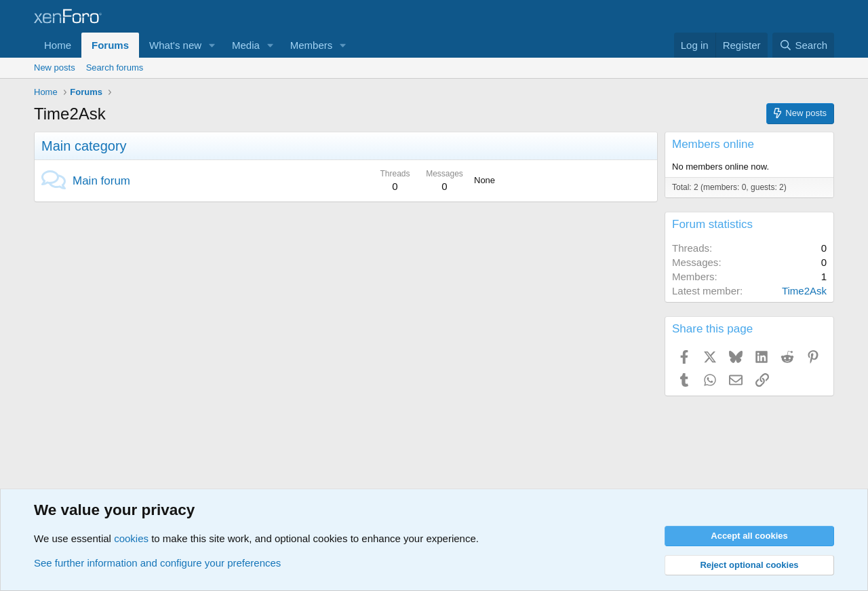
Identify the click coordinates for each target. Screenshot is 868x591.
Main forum (101, 181)
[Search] (803, 45)
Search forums (115, 68)
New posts (55, 68)
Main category (84, 146)
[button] (212, 45)
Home (58, 45)
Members (312, 45)
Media (246, 45)
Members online (713, 144)
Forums (110, 45)
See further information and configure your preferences (157, 563)
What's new (175, 45)
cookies (131, 538)
